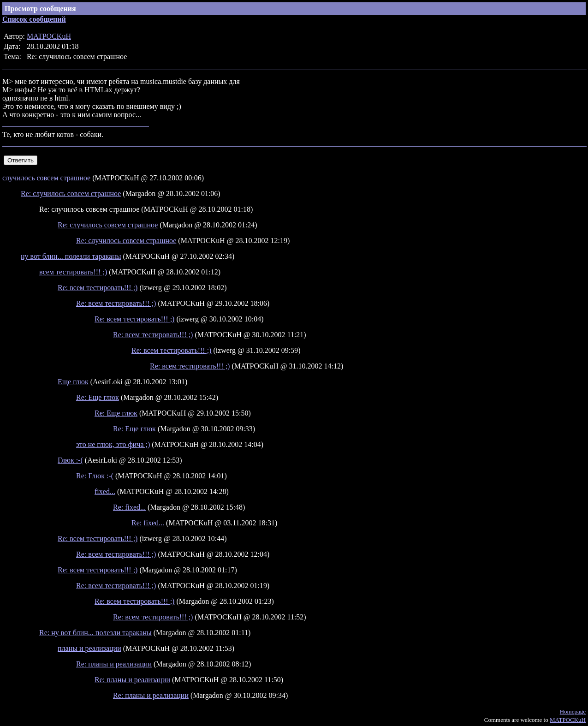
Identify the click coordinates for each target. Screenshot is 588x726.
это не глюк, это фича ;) (113, 444)
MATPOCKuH (49, 36)
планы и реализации (89, 648)
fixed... (105, 491)
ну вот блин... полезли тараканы (71, 256)
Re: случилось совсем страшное (71, 193)
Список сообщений (34, 19)
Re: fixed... (129, 507)
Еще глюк (73, 382)
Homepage (573, 711)
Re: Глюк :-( (95, 476)
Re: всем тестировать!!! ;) (98, 288)
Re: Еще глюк (98, 397)
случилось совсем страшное (46, 178)
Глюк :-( (70, 460)
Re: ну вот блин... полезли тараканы (95, 633)
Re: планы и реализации (114, 664)
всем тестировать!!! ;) (73, 272)
